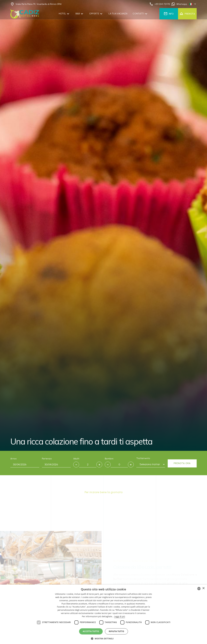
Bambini (109, 459)
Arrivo (13, 459)
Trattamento (143, 458)
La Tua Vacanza (118, 14)
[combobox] (199, 589)
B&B (78, 14)
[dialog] (103, 614)
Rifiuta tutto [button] (117, 631)
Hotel (62, 14)
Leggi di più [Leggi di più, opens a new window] (120, 616)
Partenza (47, 459)
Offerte (94, 14)
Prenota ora (182, 463)
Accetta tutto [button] (91, 631)
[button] (103, 639)
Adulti (76, 459)
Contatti (138, 14)
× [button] (203, 588)
